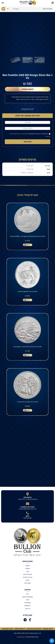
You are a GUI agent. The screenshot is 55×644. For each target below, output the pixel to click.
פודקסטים (27, 606)
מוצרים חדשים (28, 574)
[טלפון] (28, 513)
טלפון (27, 516)
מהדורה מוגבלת (28, 577)
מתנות (27, 580)
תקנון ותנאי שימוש (28, 597)
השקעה (27, 566)
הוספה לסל (27, 245)
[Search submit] (3, 9)
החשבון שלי (27, 603)
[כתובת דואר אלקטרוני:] (28, 504)
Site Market (21, 637)
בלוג (28, 594)
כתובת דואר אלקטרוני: (27, 507)
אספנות (28, 568)
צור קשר (28, 608)
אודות (28, 600)
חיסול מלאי (27, 583)
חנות (28, 571)
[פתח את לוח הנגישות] (52, 641)
